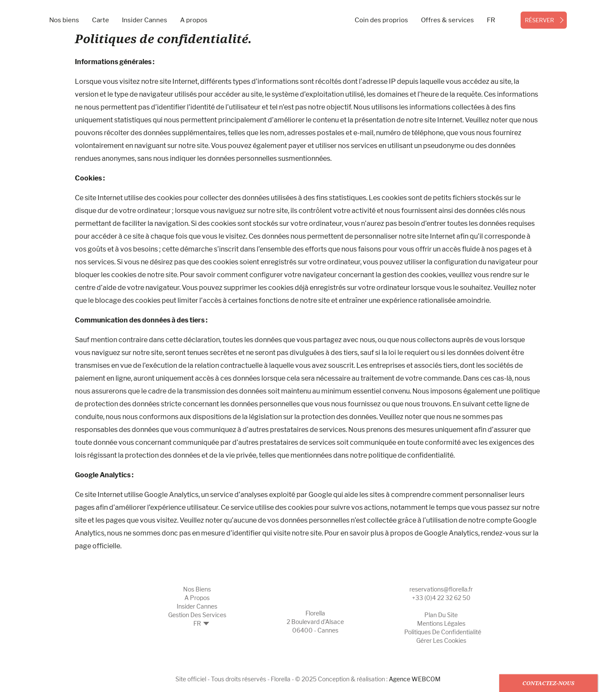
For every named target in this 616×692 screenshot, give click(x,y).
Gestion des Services (197, 615)
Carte (101, 20)
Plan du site (441, 615)
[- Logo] (308, 11)
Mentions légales (441, 623)
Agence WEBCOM (415, 679)
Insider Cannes (145, 20)
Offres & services (447, 20)
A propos (194, 20)
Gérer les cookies (441, 640)
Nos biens (64, 20)
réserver (539, 20)
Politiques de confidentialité (443, 632)
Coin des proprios (381, 20)
